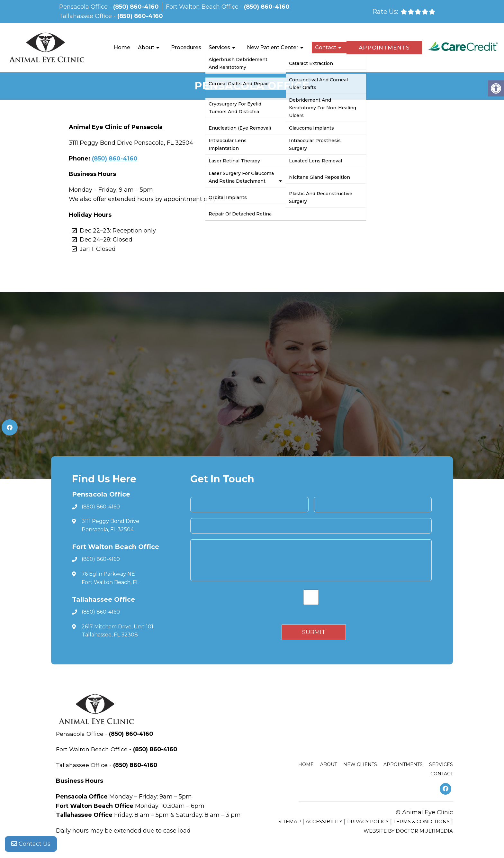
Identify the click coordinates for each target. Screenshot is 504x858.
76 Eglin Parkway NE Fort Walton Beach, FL (110, 578)
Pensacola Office (84, 7)
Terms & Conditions (422, 821)
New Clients (360, 764)
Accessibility (324, 821)
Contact (326, 47)
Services (219, 47)
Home (122, 47)
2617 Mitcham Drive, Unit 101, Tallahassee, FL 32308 (118, 631)
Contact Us (31, 845)
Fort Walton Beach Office (203, 7)
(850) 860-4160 (136, 7)
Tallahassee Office (86, 16)
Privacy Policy (368, 821)
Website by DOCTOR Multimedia (408, 831)
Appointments (384, 48)
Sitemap (290, 821)
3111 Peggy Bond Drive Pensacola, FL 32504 (110, 525)
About (146, 47)
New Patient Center (273, 47)
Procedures (186, 47)
